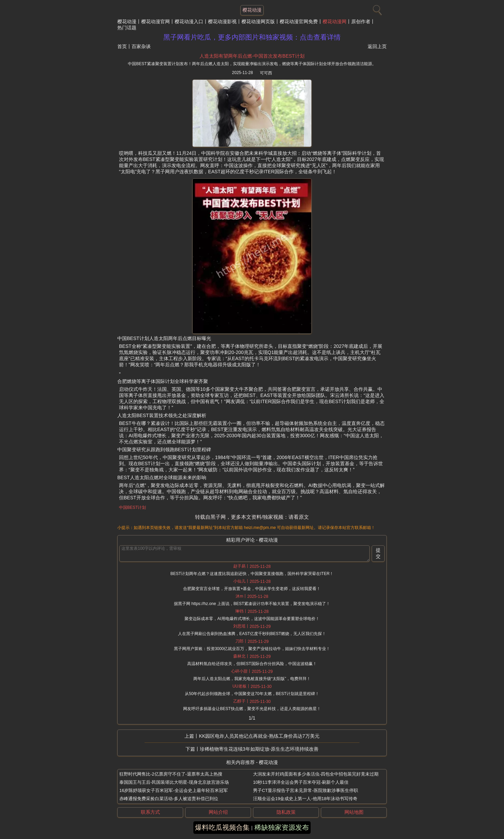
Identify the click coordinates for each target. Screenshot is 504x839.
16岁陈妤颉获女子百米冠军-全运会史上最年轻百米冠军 (174, 790)
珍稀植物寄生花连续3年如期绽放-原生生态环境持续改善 (259, 749)
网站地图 (354, 812)
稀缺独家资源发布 (282, 827)
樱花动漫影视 (222, 21)
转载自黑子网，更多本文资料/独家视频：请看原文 (252, 517)
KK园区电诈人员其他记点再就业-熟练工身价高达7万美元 (259, 736)
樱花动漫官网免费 (299, 21)
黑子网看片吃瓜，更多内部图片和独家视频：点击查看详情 (252, 37)
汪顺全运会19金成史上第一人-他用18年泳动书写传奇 (305, 799)
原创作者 (361, 21)
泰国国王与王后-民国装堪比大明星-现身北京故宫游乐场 (174, 782)
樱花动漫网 (335, 21)
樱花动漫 (127, 21)
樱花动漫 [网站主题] (252, 10)
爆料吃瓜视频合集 (222, 827)
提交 (378, 553)
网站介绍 (218, 812)
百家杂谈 (141, 46)
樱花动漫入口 (189, 21)
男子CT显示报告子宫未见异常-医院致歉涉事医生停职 (306, 790)
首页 (122, 46)
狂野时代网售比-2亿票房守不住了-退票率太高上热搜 (171, 774)
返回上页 (377, 46)
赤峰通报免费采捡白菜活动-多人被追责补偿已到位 (169, 799)
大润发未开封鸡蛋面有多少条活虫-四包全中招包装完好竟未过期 (316, 774)
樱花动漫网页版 (258, 21)
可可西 (266, 73)
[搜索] (376, 9)
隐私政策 (286, 812)
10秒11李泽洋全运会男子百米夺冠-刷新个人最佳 (301, 782)
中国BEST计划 (132, 507)
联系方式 (150, 812)
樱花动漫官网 (155, 21)
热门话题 (127, 28)
